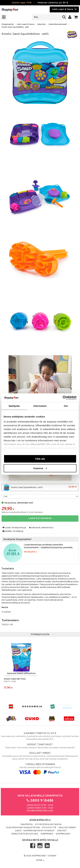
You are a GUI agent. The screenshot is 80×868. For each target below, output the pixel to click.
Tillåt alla (40, 459)
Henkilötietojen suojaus (25, 834)
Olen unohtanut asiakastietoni (23, 828)
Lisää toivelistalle (14, 528)
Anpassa (40, 468)
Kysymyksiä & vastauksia (48, 825)
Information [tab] (40, 406)
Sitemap (52, 856)
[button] (76, 17)
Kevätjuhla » (30, 552)
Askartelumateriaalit (58, 24)
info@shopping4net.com (40, 811)
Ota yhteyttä (49, 828)
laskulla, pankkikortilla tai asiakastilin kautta (40, 768)
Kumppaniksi (47, 834)
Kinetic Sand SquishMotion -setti (15, 27)
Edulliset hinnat (67, 828)
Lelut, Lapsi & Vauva (26, 24)
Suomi (40, 860)
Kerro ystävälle (13, 531)
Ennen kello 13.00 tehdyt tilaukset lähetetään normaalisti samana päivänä (40, 746)
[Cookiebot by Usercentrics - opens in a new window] (63, 398)
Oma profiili (27, 825)
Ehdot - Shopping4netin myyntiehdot (35, 831)
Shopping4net (8, 24)
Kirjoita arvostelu (41, 528)
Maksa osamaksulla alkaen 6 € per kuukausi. (22, 512)
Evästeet (62, 831)
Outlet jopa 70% (22, 3)
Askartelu (41, 24)
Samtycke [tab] (14, 406)
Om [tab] (66, 406)
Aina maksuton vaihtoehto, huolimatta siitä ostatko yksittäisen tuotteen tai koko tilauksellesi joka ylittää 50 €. (40, 736)
